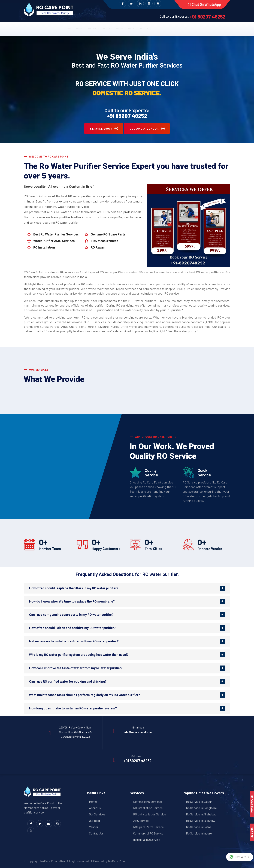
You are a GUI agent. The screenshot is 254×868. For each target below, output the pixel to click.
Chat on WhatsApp (204, 4)
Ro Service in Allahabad (201, 814)
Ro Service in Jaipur (199, 802)
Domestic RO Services (147, 802)
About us (55, 28)
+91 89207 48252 (208, 17)
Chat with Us (239, 857)
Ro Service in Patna (199, 827)
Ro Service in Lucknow (201, 821)
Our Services (81, 28)
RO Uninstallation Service (150, 814)
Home (36, 28)
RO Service (108, 28)
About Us (95, 808)
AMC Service (141, 821)
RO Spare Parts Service (148, 827)
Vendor (153, 28)
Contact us (176, 28)
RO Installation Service (148, 808)
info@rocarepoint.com (138, 732)
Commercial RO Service (148, 833)
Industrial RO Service (147, 840)
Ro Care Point (49, 861)
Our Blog (132, 28)
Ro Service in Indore (199, 833)
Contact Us (96, 833)
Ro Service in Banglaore (201, 808)
